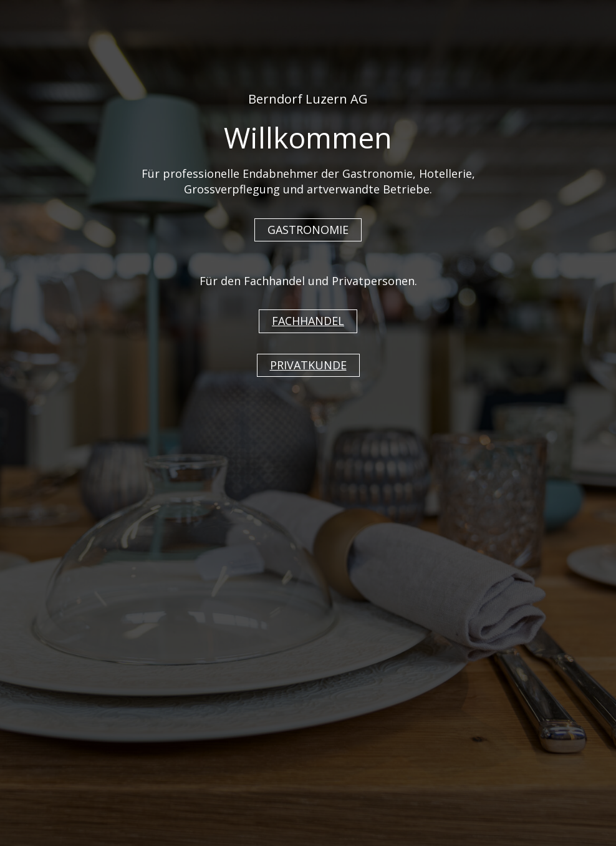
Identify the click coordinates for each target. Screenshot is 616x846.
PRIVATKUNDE (308, 365)
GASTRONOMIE (308, 230)
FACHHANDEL (308, 321)
